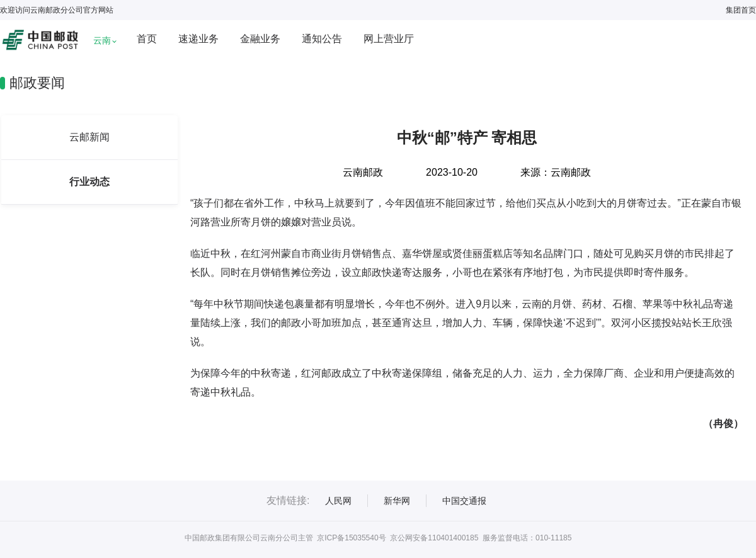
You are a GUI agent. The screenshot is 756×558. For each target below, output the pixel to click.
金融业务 (260, 39)
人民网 (338, 501)
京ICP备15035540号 (351, 538)
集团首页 (741, 10)
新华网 (397, 501)
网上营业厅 (389, 39)
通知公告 (322, 39)
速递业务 (198, 39)
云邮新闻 (89, 137)
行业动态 (89, 182)
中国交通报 (464, 501)
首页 (147, 39)
